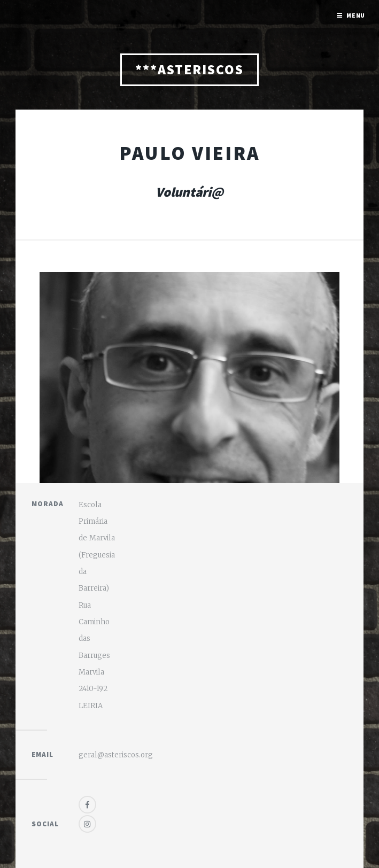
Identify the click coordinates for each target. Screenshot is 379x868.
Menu (356, 15)
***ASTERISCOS (189, 69)
